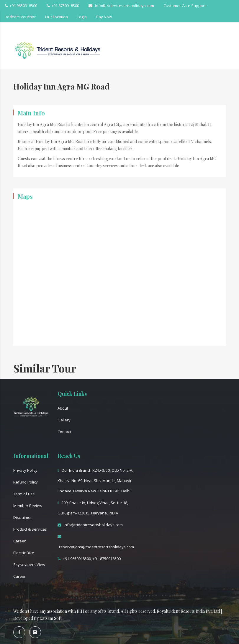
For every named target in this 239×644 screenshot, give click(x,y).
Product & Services (30, 529)
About (63, 408)
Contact (64, 432)
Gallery (64, 420)
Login (82, 17)
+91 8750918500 (63, 6)
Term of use (24, 494)
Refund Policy (26, 482)
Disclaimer (23, 517)
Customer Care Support (185, 6)
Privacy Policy (25, 470)
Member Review (28, 506)
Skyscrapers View (29, 564)
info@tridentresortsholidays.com (121, 6)
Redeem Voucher (20, 17)
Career (19, 541)
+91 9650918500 (21, 6)
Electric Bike (24, 553)
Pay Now (104, 17)
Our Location (57, 17)
